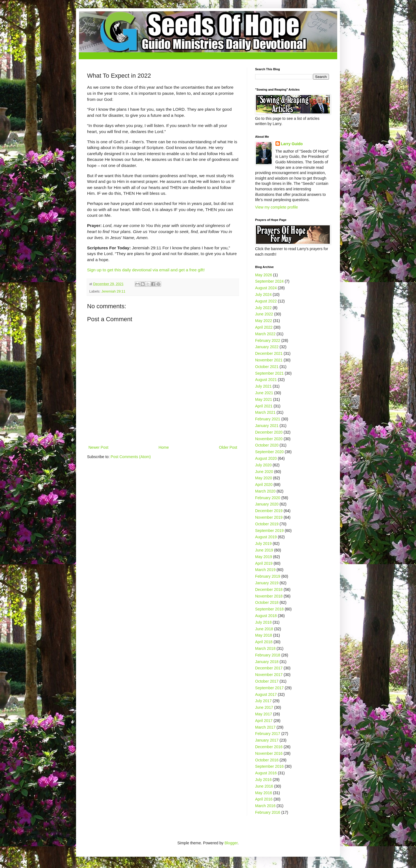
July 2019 (263, 543)
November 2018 (269, 596)
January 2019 (267, 583)
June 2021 (264, 393)
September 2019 (269, 531)
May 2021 (264, 399)
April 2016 (264, 799)
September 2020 (269, 452)
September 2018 (269, 609)
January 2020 (267, 504)
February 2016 (268, 812)
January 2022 (267, 347)
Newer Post (98, 447)
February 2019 (268, 576)
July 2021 (263, 386)
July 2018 (263, 622)
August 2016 (266, 773)
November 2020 (269, 439)
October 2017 (267, 681)
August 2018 (266, 616)
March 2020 (265, 491)
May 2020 (264, 478)
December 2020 (269, 432)
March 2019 (265, 570)
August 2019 (266, 537)
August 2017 (266, 694)
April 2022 (264, 327)
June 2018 (264, 629)
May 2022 (264, 321)
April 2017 (264, 721)
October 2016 (267, 760)
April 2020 (264, 485)
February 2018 (268, 655)
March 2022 (265, 334)
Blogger (231, 843)
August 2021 (266, 380)
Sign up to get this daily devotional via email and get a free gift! (146, 270)
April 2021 (264, 406)
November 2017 (269, 675)
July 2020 (263, 465)
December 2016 (269, 747)
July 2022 (263, 308)
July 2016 (263, 780)
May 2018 (264, 635)
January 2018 (267, 662)
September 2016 (269, 766)
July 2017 (263, 701)
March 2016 (265, 806)
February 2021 (268, 419)
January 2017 (267, 740)
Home (164, 447)
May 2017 (264, 714)
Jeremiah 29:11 (113, 291)
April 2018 (264, 642)
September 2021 (269, 373)
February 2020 (268, 498)
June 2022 (264, 314)
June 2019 (264, 550)
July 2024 (263, 294)
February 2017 (268, 734)
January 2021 (267, 426)
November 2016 (269, 753)
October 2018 (267, 602)
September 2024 (269, 281)
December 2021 (269, 353)
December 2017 (269, 668)
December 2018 (269, 590)
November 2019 (269, 517)
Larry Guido (292, 144)
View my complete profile (276, 207)
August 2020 (266, 458)
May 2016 (264, 793)
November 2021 (269, 360)
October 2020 (267, 445)
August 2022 (266, 301)
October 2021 (267, 367)
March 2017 (265, 727)
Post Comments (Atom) (131, 457)
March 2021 (265, 412)
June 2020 (264, 472)
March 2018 (265, 648)
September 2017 (269, 688)
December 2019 (269, 511)
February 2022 (268, 340)
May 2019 (264, 557)
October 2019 (267, 524)
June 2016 (264, 786)
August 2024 (266, 288)
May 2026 (264, 275)
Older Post (228, 447)
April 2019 (264, 563)
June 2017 (264, 707)
